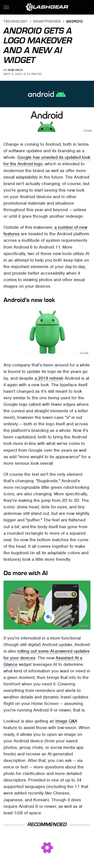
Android (75, 22)
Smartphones (47, 22)
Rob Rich (15, 70)
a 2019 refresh (49, 378)
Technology (16, 22)
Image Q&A (66, 721)
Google (87, 130)
